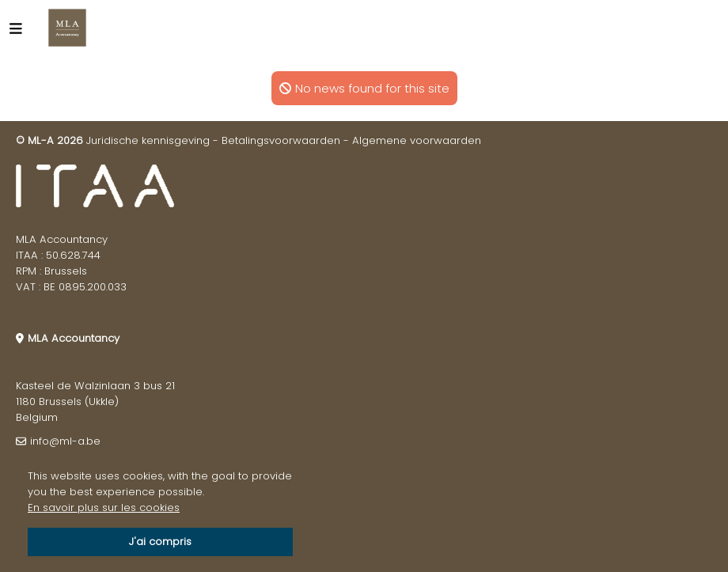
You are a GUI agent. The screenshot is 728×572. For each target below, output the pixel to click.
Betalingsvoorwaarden (281, 140)
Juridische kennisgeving (148, 140)
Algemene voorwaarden (417, 140)
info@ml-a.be (65, 441)
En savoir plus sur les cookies (104, 508)
